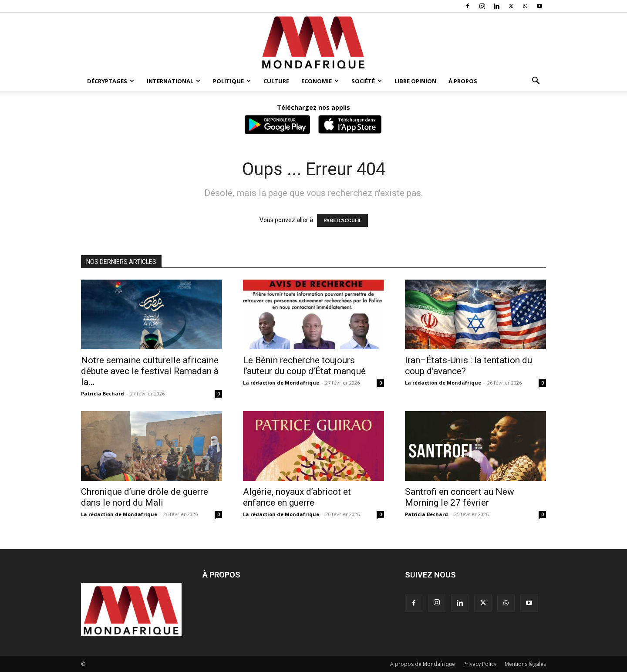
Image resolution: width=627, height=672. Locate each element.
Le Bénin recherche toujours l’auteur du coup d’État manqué (304, 366)
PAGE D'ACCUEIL (342, 221)
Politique (232, 81)
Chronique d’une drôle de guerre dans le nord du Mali (145, 497)
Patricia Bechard (103, 393)
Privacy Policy (480, 664)
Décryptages (111, 81)
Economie (320, 81)
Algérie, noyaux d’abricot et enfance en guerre (297, 497)
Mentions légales (525, 664)
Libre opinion (415, 81)
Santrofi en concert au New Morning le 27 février (460, 497)
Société (367, 81)
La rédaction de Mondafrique (281, 383)
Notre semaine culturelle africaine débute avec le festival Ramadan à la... (150, 371)
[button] (536, 82)
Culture (276, 81)
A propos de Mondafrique (423, 664)
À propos (463, 81)
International (174, 81)
